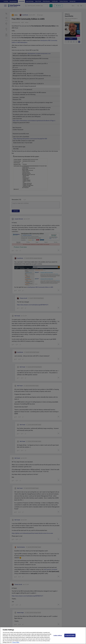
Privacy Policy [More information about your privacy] (16, 642)
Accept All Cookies (70, 635)
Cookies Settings (58, 635)
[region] (43, 636)
